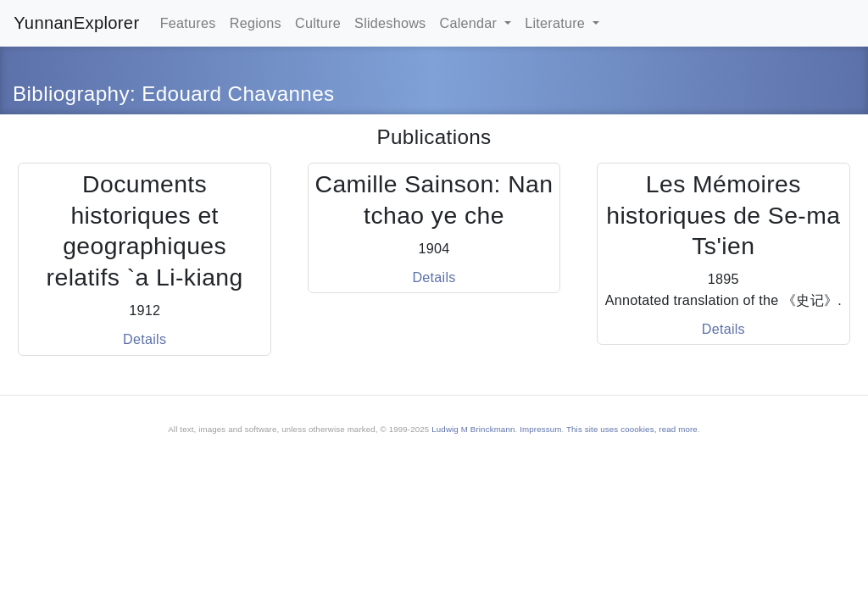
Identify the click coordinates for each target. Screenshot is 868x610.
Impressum (540, 429)
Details (145, 339)
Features (188, 23)
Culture (318, 23)
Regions (256, 23)
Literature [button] (557, 23)
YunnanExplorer (76, 23)
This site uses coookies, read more (632, 429)
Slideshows (390, 23)
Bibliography (71, 94)
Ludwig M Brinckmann (473, 429)
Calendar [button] (470, 23)
